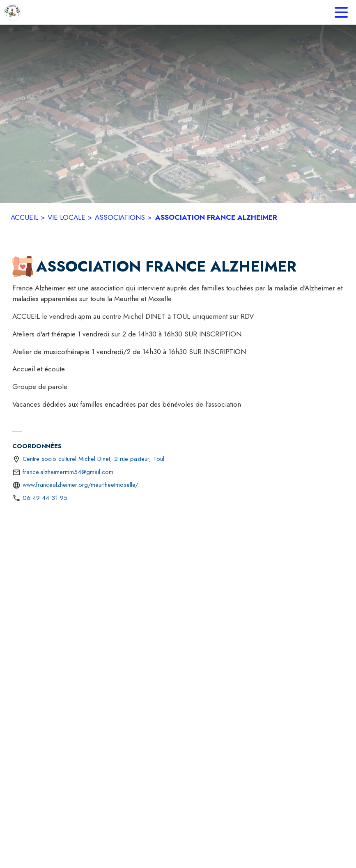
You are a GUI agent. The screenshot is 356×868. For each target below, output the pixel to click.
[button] (23, 267)
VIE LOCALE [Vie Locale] (67, 217)
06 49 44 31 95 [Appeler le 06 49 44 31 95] (45, 498)
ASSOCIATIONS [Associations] (120, 217)
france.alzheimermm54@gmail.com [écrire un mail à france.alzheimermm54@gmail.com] (68, 472)
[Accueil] (12, 12)
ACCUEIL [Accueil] (24, 217)
